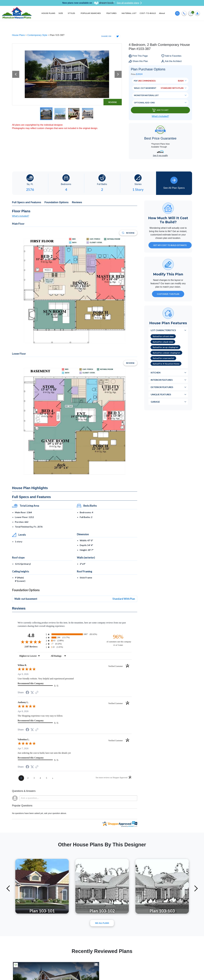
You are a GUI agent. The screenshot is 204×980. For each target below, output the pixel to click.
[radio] (75, 634)
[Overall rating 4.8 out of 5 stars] (31, 642)
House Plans (19, 35)
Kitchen (156, 372)
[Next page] (53, 778)
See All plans (102, 923)
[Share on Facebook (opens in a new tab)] (27, 693)
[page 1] (21, 778)
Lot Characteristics (163, 330)
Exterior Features (162, 387)
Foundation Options (57, 202)
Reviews (77, 202)
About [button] (162, 13)
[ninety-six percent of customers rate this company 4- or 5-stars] (118, 640)
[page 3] (34, 778)
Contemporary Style (38, 35)
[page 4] (40, 778)
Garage (155, 402)
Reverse (113, 102)
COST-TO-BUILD (148, 13)
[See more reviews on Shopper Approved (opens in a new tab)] (37, 693)
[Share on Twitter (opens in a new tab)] (32, 692)
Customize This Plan (168, 294)
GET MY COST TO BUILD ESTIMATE (170, 245)
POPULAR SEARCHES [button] (91, 13)
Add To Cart (160, 110)
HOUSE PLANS (48, 13)
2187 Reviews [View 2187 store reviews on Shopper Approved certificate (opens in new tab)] (35, 647)
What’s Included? (160, 116)
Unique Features (161, 394)
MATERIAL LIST (129, 13)
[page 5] (47, 778)
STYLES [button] (72, 13)
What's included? (21, 216)
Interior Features (162, 380)
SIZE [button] (61, 13)
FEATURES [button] (111, 13)
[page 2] (28, 778)
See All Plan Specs (174, 183)
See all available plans (129, 3)
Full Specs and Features (27, 202)
